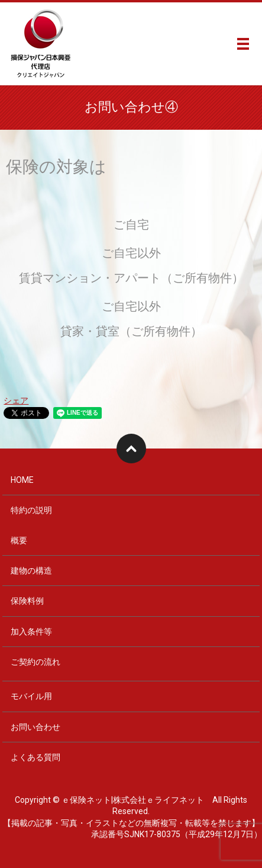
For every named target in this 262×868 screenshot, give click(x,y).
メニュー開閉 (243, 44)
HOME (22, 480)
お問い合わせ (35, 727)
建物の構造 (31, 571)
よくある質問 (35, 757)
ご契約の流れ (35, 662)
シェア (16, 401)
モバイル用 (31, 696)
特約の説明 (31, 510)
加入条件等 (31, 632)
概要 (19, 540)
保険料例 (27, 601)
